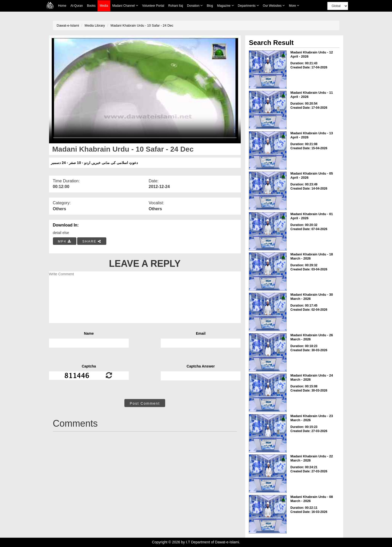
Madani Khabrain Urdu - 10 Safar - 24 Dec (142, 25)
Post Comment (145, 403)
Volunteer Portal (153, 6)
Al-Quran (77, 6)
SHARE (92, 241)
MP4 (65, 241)
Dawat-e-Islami (68, 25)
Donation (195, 6)
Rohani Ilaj (176, 6)
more (294, 6)
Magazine (225, 6)
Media (104, 6)
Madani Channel (125, 6)
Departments (248, 6)
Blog (210, 6)
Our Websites (274, 6)
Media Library (95, 25)
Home (62, 6)
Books (91, 6)
